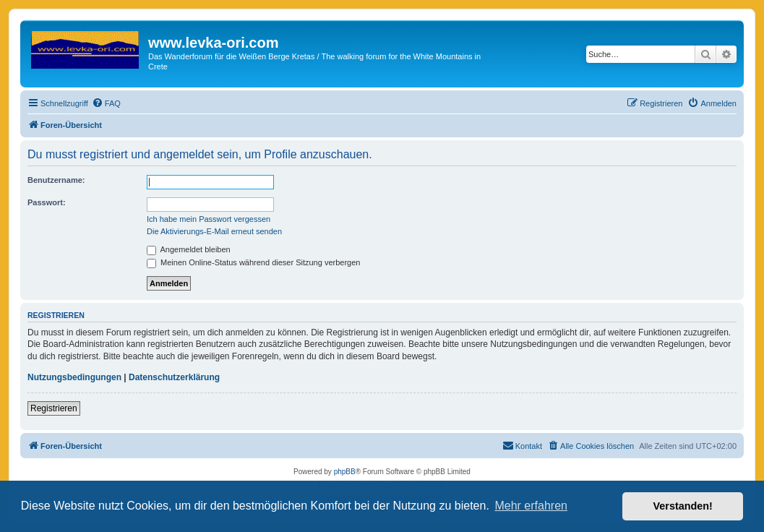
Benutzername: (56, 180)
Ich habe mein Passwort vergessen (209, 219)
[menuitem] (106, 103)
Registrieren (54, 408)
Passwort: (47, 202)
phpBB (345, 472)
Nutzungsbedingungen (74, 377)
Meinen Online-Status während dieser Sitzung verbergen (253, 262)
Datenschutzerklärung (174, 377)
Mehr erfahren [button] (531, 506)
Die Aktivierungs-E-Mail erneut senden (214, 231)
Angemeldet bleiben (189, 249)
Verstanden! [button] (683, 506)
